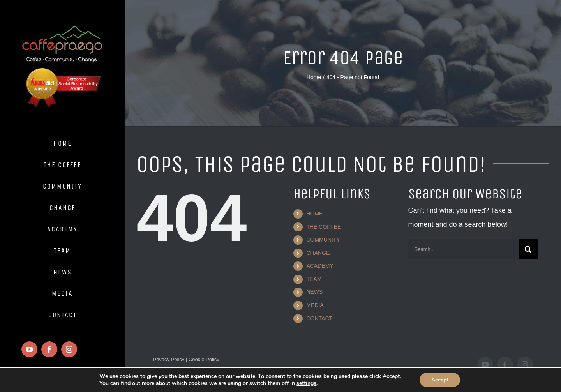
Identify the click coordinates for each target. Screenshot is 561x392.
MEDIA (315, 305)
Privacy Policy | (170, 359)
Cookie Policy (203, 359)
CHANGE (318, 253)
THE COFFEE (324, 227)
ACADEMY (320, 266)
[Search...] (463, 249)
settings (305, 383)
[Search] (528, 249)
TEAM (314, 279)
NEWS (314, 292)
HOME (314, 214)
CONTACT (319, 318)
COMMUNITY (323, 240)
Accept (447, 380)
